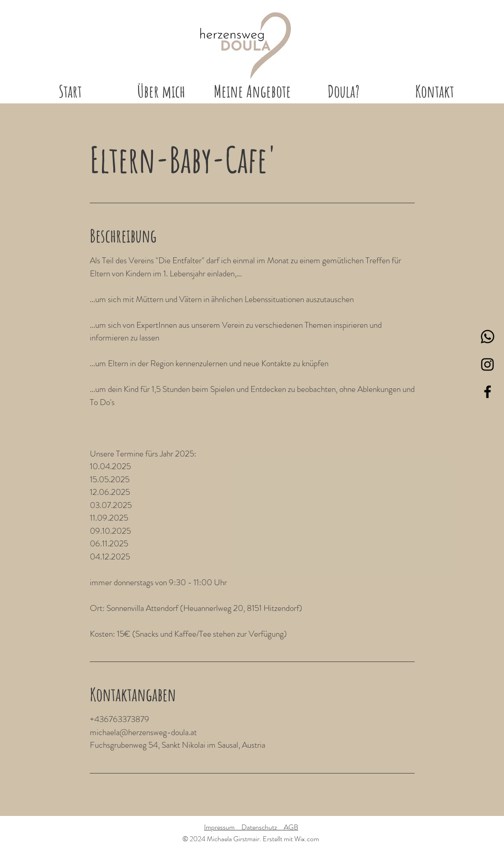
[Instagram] (488, 364)
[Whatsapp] (488, 337)
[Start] (245, 46)
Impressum (223, 827)
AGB (291, 827)
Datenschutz (263, 827)
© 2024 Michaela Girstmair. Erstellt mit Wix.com (251, 839)
